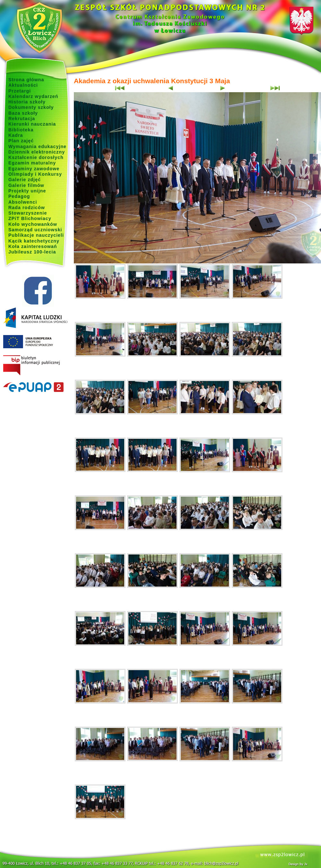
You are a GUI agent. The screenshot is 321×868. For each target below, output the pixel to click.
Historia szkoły (27, 102)
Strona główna (26, 80)
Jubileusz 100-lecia (32, 252)
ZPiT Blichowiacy (30, 218)
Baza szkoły (23, 113)
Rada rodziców (27, 208)
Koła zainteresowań (33, 246)
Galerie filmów (26, 185)
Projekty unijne (27, 191)
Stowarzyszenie (28, 213)
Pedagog (19, 196)
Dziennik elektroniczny (37, 152)
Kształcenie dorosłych (36, 157)
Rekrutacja (22, 119)
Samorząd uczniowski (35, 230)
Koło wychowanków (33, 224)
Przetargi (20, 91)
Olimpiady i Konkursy (35, 174)
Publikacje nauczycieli (36, 235)
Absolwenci (23, 202)
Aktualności (23, 85)
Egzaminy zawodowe (34, 169)
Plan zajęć (21, 141)
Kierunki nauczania (32, 124)
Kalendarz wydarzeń (33, 96)
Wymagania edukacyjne (37, 146)
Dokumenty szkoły (31, 107)
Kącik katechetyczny (34, 241)
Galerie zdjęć (25, 180)
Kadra (16, 135)
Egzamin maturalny (32, 163)
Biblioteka (21, 130)
